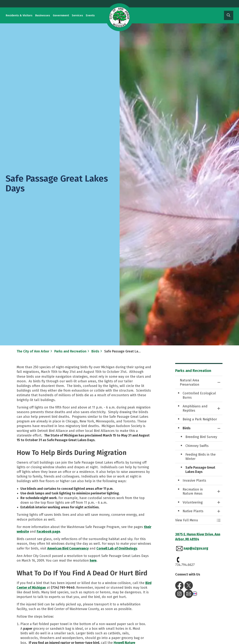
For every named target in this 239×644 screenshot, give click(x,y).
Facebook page (48, 532)
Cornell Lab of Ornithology (117, 548)
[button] (195, 520)
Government (61, 15)
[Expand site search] (229, 15)
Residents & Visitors (19, 15)
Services (77, 15)
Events (90, 15)
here (93, 560)
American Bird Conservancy (68, 548)
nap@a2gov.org (196, 548)
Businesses (43, 15)
